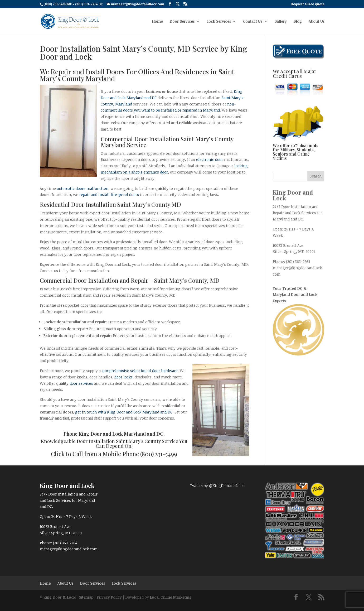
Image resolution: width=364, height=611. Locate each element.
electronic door (210, 159)
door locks (123, 377)
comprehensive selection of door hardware (140, 371)
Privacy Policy (109, 597)
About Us (317, 22)
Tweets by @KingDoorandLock (217, 486)
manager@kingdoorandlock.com (69, 549)
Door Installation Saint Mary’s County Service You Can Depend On (132, 444)
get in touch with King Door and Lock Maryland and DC (124, 412)
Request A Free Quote (308, 4)
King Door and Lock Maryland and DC (121, 434)
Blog (298, 22)
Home (157, 22)
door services (81, 383)
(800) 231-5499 (159, 454)
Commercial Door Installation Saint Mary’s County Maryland (167, 142)
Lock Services (219, 22)
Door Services (182, 22)
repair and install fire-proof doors (109, 194)
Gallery (281, 22)
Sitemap (86, 597)
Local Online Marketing (171, 597)
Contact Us (253, 22)
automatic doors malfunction (83, 188)
